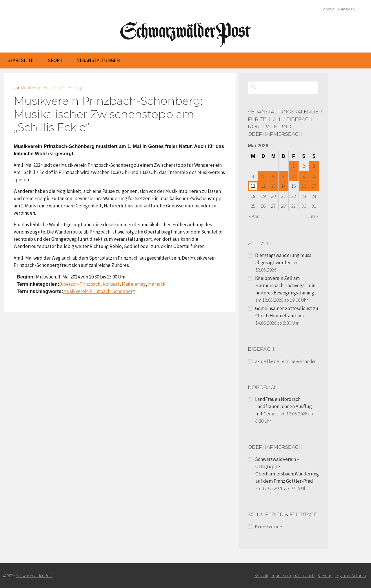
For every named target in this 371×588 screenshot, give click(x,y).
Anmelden (346, 9)
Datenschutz (304, 576)
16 (304, 186)
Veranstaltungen (99, 60)
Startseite (20, 60)
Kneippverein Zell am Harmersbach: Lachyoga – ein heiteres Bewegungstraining (285, 285)
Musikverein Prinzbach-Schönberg (52, 88)
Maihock (157, 284)
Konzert (111, 284)
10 (314, 176)
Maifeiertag (134, 284)
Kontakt (328, 9)
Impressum (281, 576)
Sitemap (325, 576)
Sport (55, 60)
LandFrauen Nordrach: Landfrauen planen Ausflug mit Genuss (283, 406)
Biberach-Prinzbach (80, 284)
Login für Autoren (350, 576)
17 (314, 186)
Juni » (313, 216)
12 (263, 186)
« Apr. (254, 216)
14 (283, 186)
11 (253, 186)
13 (273, 186)
